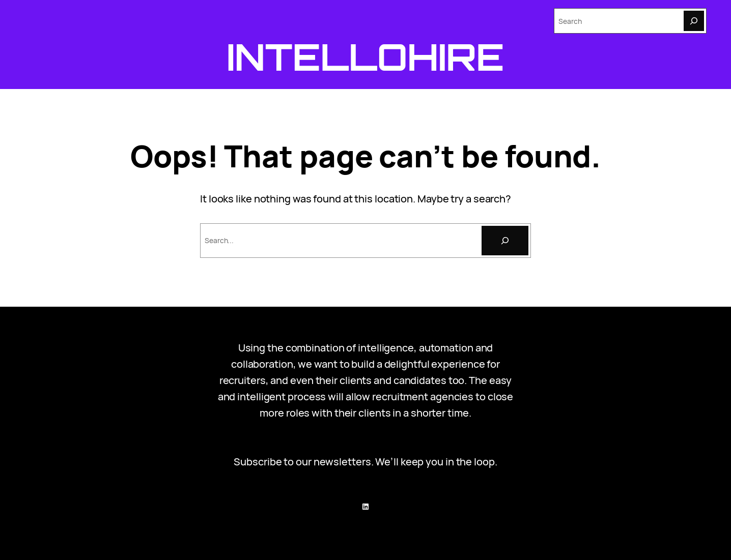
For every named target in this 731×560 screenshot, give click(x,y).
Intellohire (365, 57)
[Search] (694, 21)
